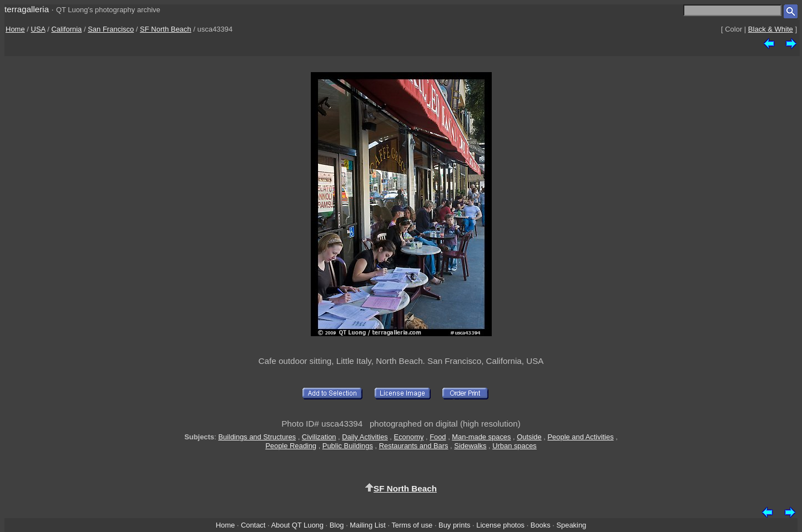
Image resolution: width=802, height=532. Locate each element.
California (66, 29)
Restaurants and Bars (414, 446)
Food (438, 437)
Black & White (771, 29)
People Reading (291, 446)
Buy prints (454, 525)
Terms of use (412, 525)
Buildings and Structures (257, 437)
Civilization (319, 437)
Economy (409, 437)
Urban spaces (515, 446)
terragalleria (27, 9)
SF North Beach (166, 29)
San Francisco (111, 29)
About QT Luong (297, 525)
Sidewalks (470, 446)
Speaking (571, 525)
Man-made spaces (481, 437)
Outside (529, 437)
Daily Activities (365, 437)
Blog (337, 525)
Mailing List (368, 525)
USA (38, 29)
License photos (500, 525)
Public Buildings (348, 446)
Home (15, 29)
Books (541, 525)
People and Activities (581, 437)
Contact (253, 525)
